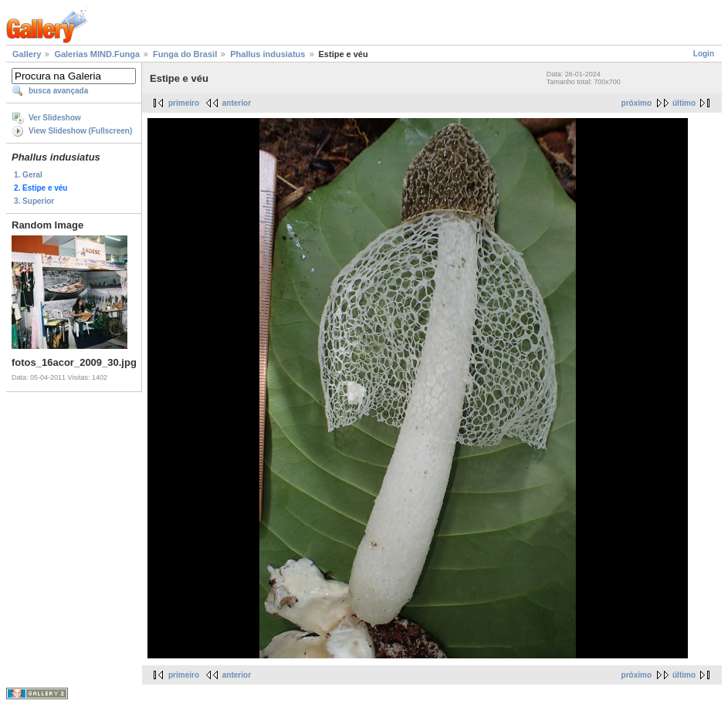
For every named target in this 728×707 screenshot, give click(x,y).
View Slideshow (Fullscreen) (80, 131)
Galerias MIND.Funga (97, 54)
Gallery (27, 54)
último (684, 103)
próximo (637, 103)
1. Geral (28, 175)
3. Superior (34, 201)
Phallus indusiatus (267, 54)
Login (704, 54)
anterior (237, 103)
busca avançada (58, 91)
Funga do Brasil (185, 54)
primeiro (184, 103)
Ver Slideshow (55, 118)
